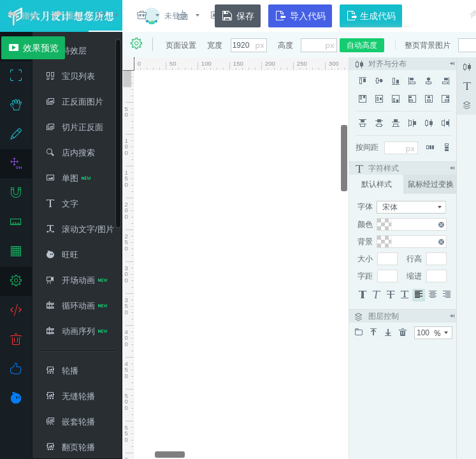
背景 (365, 242)
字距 (365, 276)
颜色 (365, 224)
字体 (365, 207)
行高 (414, 259)
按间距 (367, 147)
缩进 (414, 276)
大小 (365, 259)
